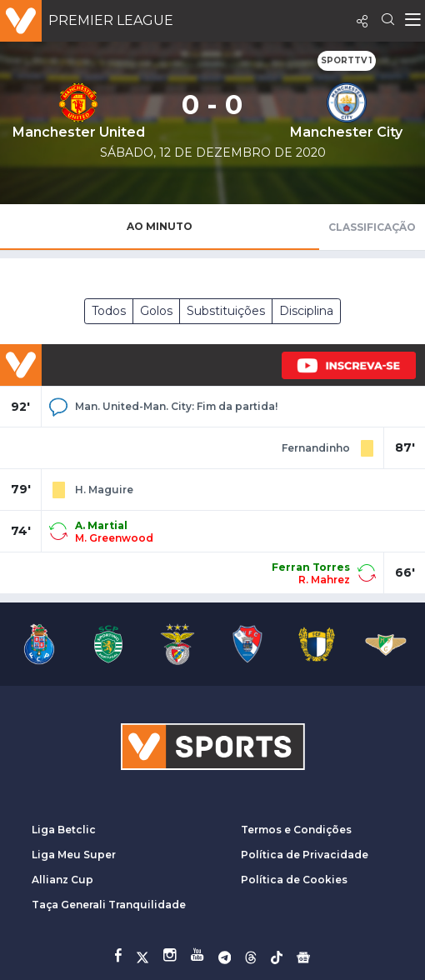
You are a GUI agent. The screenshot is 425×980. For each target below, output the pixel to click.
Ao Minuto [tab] (160, 226)
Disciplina (306, 311)
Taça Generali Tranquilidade (109, 905)
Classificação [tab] (372, 227)
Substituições (226, 311)
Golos (156, 311)
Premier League (111, 20)
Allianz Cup (62, 880)
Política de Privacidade (305, 855)
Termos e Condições (296, 830)
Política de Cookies (294, 880)
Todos (109, 311)
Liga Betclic (64, 830)
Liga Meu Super (74, 855)
